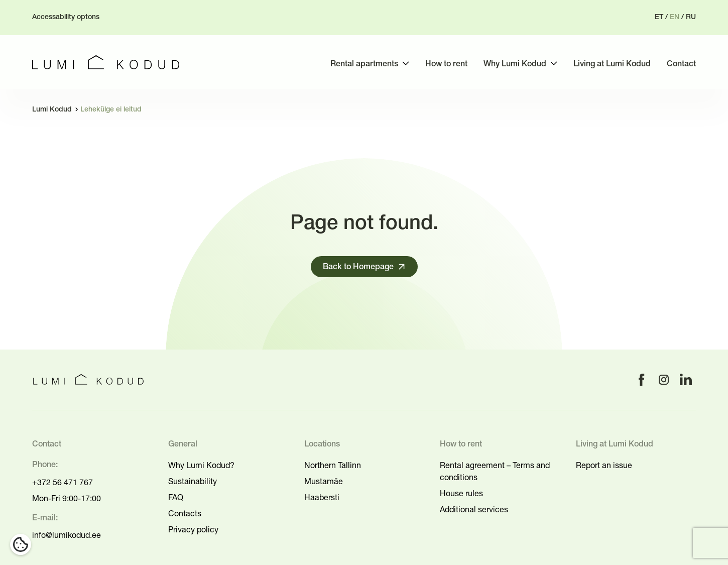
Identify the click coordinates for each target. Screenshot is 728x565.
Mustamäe (324, 481)
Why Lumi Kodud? (201, 465)
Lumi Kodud (52, 110)
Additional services (474, 509)
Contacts (185, 513)
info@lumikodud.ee (67, 535)
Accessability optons (66, 17)
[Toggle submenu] (406, 63)
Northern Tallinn (333, 465)
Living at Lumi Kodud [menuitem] (612, 64)
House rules (461, 493)
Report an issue (604, 465)
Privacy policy (193, 529)
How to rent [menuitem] (446, 64)
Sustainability (193, 481)
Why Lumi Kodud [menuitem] (515, 64)
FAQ (176, 497)
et (659, 17)
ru (691, 17)
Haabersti (322, 497)
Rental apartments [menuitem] (364, 64)
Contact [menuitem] (681, 64)
